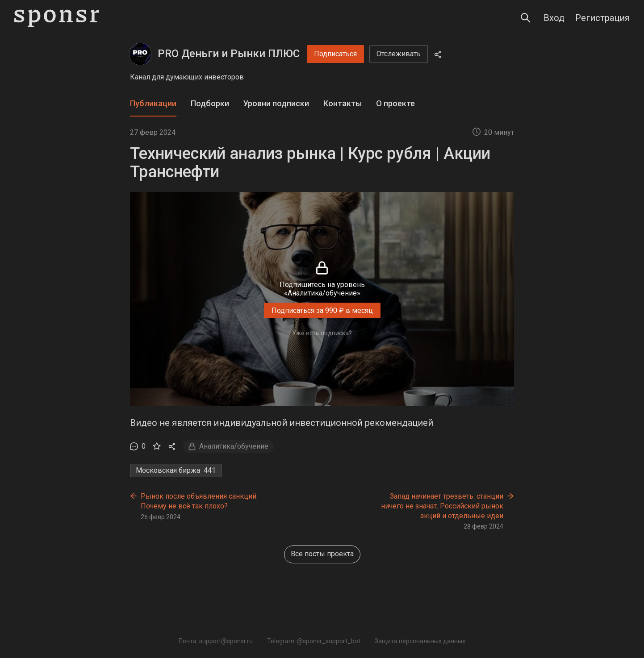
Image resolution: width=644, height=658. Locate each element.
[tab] (153, 104)
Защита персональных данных (420, 641)
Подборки (210, 103)
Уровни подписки (276, 103)
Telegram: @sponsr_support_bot (314, 641)
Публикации (153, 103)
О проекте (395, 103)
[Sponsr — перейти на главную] (57, 18)
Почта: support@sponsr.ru (216, 641)
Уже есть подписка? (322, 333)
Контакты (343, 103)
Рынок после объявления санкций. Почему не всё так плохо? (199, 501)
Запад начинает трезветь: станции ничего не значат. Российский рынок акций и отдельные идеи (442, 506)
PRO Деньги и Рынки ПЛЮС (229, 54)
